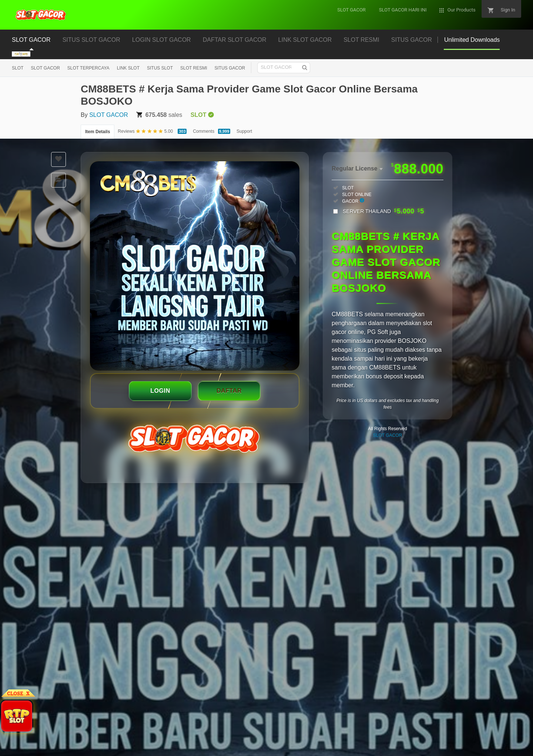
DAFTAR (229, 391)
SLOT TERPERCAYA (88, 68)
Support (244, 131)
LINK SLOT (128, 68)
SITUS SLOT (160, 68)
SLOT (18, 68)
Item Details (98, 132)
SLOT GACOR (45, 68)
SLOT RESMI (194, 68)
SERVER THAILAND (383, 211)
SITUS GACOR (230, 68)
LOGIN (160, 391)
